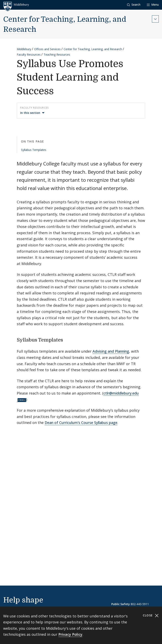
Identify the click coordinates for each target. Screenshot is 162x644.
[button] (134, 5)
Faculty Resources (29, 55)
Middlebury (24, 49)
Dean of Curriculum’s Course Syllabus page (81, 423)
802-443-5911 (140, 604)
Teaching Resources (57, 55)
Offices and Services (47, 49)
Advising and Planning (111, 351)
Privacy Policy (70, 634)
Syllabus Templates (34, 150)
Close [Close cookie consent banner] (151, 615)
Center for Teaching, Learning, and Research (93, 49)
